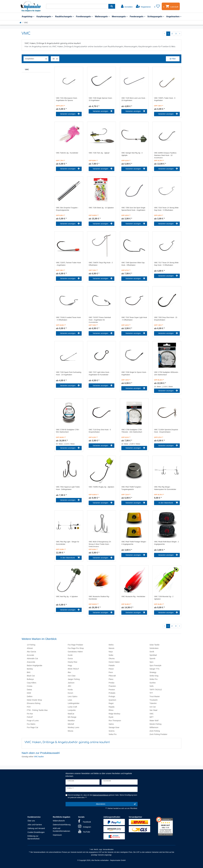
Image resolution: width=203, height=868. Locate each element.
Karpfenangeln (45, 16)
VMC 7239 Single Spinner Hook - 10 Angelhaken (101, 99)
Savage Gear (114, 727)
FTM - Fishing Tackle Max (37, 710)
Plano (111, 679)
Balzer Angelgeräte (35, 665)
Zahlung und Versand (36, 828)
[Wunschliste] (157, 6)
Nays (111, 652)
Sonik (152, 652)
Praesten (112, 686)
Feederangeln (138, 16)
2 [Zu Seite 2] (172, 34)
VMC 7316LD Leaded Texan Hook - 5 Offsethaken (68, 319)
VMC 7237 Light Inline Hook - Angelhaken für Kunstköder (99, 373)
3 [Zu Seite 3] (176, 34)
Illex (69, 672)
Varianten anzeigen (70, 114)
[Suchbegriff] (77, 6)
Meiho (111, 645)
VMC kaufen (39, 757)
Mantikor (71, 721)
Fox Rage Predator (75, 645)
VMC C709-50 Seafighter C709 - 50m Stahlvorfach (68, 431)
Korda (70, 690)
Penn (111, 672)
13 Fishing (31, 645)
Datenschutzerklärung (62, 825)
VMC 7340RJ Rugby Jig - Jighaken (101, 487)
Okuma (112, 658)
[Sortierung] (36, 59)
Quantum (112, 700)
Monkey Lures (73, 727)
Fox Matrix (31, 724)
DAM (29, 693)
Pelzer (111, 669)
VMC (27, 69)
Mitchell (71, 724)
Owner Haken (114, 662)
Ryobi (111, 717)
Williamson (154, 727)
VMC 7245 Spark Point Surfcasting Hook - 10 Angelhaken (69, 373)
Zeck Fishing (155, 731)
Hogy (70, 665)
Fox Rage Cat (32, 727)
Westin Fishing (155, 724)
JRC (70, 686)
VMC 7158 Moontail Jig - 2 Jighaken (164, 598)
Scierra (111, 731)
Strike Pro (153, 679)
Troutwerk (154, 700)
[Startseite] (21, 23)
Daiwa (29, 690)
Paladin (112, 665)
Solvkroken (154, 648)
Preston (112, 690)
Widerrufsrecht (59, 821)
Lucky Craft (72, 707)
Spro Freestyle (155, 665)
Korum (70, 693)
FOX (29, 707)
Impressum (57, 835)
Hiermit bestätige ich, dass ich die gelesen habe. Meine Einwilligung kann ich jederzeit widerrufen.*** (102, 796)
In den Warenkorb (168, 503)
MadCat (71, 714)
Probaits (112, 693)
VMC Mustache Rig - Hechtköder (133, 597)
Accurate (30, 655)
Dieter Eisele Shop (34, 700)
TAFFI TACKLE (156, 690)
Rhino (111, 710)
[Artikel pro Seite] (55, 59)
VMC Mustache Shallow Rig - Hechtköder (99, 598)
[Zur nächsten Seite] (180, 34)
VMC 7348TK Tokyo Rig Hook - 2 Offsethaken (101, 264)
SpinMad (153, 655)
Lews (70, 700)
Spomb (152, 658)
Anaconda (31, 662)
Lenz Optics (73, 696)
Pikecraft (112, 676)
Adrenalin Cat (32, 658)
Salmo (111, 724)
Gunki (70, 655)
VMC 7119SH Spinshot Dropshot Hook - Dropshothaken (166, 431)
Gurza (70, 658)
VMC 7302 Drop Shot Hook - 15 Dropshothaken (166, 319)
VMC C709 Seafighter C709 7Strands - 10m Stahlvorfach (132, 431)
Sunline (153, 683)
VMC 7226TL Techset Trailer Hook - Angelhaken (68, 264)
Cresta (30, 686)
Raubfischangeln (65, 16)
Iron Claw (72, 676)
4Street (30, 648)
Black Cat (31, 676)
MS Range (72, 717)
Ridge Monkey (114, 714)
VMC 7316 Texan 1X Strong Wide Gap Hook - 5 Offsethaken (166, 209)
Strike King (154, 676)
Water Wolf (154, 721)
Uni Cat (153, 707)
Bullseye (30, 679)
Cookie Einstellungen (36, 832)
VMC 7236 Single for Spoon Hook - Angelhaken (134, 373)
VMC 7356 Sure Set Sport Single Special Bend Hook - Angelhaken (133, 209)
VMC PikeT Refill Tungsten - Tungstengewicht (132, 488)
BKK (29, 672)
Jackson (71, 683)
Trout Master (155, 696)
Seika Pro (113, 734)
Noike (111, 655)
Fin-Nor (30, 714)
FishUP (30, 717)
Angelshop (28, 16)
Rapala (111, 707)
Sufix (152, 686)
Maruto (111, 648)
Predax (111, 683)
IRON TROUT (73, 669)
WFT (151, 717)
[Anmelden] (127, 6)
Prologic (112, 696)
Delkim (30, 696)
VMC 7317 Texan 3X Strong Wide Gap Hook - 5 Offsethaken (166, 264)
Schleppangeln (156, 16)
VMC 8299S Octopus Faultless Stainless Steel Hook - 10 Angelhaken (165, 155)
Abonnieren (116, 804)
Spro (151, 662)
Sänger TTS (154, 669)
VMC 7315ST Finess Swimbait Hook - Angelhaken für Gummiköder (100, 320)
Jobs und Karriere (35, 825)
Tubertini (153, 703)
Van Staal (153, 710)
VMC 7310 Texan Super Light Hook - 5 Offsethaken (134, 319)
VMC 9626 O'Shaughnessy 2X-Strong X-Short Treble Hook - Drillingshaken (100, 544)
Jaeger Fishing (74, 679)
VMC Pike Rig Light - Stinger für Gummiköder (67, 543)
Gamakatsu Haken (75, 652)
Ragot (111, 703)
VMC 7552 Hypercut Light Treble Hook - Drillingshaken (68, 488)
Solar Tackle (154, 645)
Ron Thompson (115, 721)
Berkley (30, 669)
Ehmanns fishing (34, 703)
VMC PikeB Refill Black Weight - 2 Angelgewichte (166, 543)
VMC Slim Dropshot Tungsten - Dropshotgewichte (67, 209)
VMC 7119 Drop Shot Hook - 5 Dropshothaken (100, 431)
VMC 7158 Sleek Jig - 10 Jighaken (101, 208)
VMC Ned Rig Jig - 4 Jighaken (67, 597)
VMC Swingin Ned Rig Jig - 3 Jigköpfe (132, 154)
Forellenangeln (84, 16)
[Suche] (112, 6)
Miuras (70, 731)
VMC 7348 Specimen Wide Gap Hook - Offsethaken (133, 264)
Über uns (31, 821)
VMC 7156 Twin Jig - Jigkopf (99, 153)
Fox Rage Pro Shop (76, 648)
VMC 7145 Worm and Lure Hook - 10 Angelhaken (134, 99)
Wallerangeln (102, 16)
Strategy (153, 672)
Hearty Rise (72, 662)
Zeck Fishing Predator (158, 734)
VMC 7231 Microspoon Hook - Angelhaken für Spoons (67, 99)
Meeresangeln (120, 16)
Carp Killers (32, 683)
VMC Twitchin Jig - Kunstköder (67, 153)
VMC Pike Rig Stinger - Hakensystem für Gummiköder (165, 488)
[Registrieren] (143, 6)
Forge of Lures (33, 721)
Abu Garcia (31, 652)
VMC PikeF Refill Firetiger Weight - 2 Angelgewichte (134, 543)
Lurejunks (72, 710)
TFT (151, 693)
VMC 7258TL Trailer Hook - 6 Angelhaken (165, 99)
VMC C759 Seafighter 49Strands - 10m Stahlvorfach (166, 373)
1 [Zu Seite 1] (168, 34)
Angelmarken (174, 16)
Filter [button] (173, 59)
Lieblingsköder (74, 703)
